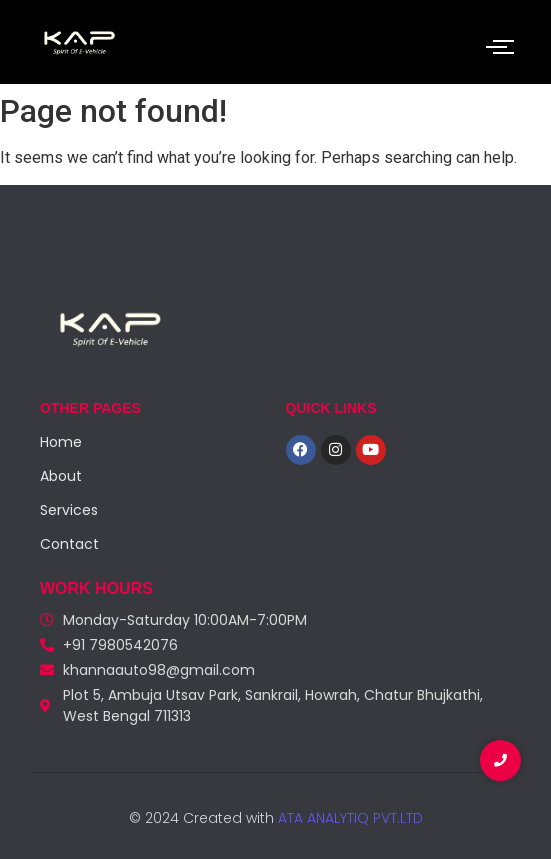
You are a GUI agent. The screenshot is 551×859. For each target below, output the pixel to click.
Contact (69, 544)
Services (69, 510)
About (61, 476)
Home (61, 442)
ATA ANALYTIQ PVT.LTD (348, 818)
